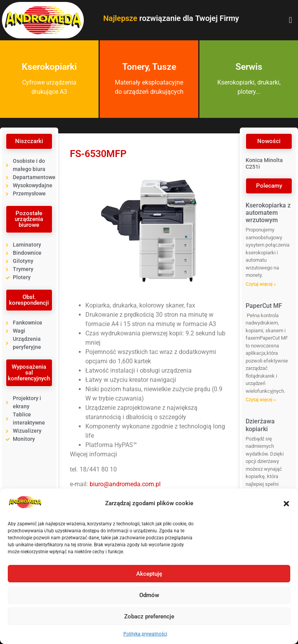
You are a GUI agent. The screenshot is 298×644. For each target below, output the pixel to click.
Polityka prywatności (145, 634)
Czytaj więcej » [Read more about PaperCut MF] (261, 400)
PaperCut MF (264, 306)
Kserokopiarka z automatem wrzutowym (268, 213)
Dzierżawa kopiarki (260, 425)
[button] (286, 504)
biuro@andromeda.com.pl (125, 484)
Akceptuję (149, 574)
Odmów (149, 595)
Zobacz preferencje (149, 616)
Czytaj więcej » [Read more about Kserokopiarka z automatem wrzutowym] (261, 284)
